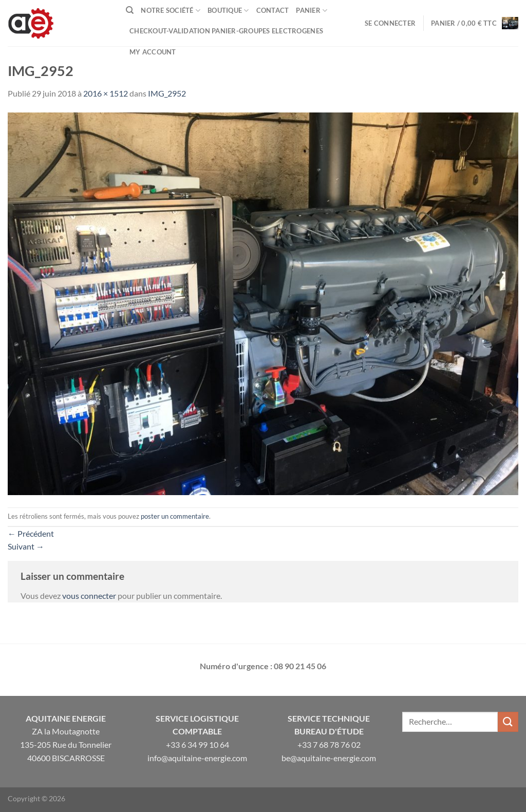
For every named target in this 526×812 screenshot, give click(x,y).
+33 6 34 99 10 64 (198, 744)
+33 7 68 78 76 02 (329, 744)
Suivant (26, 546)
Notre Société (171, 11)
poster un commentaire (175, 516)
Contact (273, 10)
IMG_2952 (167, 93)
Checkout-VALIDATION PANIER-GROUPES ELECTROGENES (226, 31)
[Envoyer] (508, 722)
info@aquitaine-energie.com (197, 758)
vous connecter (89, 596)
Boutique (228, 11)
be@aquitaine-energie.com (329, 758)
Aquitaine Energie (66, 718)
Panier (312, 11)
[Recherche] (130, 10)
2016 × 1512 (106, 93)
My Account (153, 52)
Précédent (31, 533)
